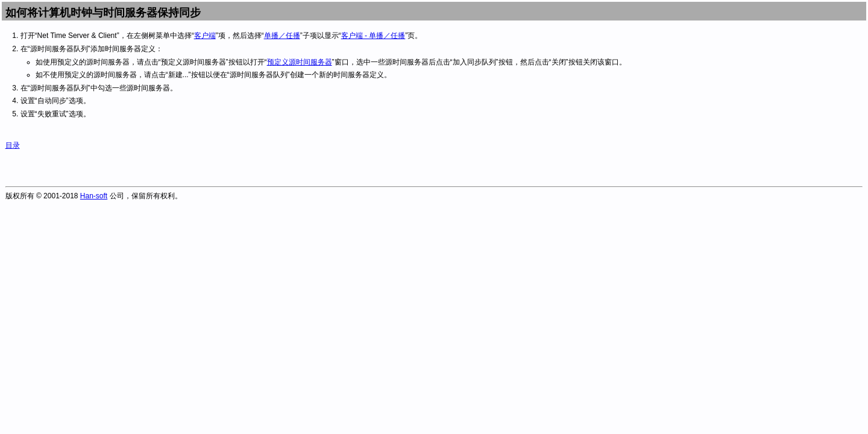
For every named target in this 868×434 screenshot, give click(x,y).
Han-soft (94, 196)
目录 (13, 145)
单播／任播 (282, 36)
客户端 (205, 36)
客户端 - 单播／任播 (373, 36)
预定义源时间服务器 (300, 62)
